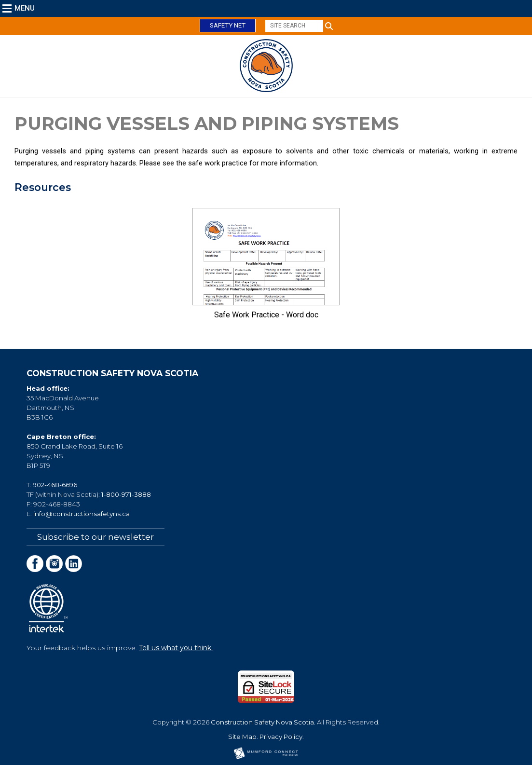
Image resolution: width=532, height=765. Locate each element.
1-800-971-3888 (126, 494)
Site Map (242, 737)
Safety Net (228, 25)
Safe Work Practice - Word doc (266, 315)
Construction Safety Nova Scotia (262, 722)
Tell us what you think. (176, 648)
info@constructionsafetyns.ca (82, 514)
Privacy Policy (281, 737)
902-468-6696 (55, 485)
